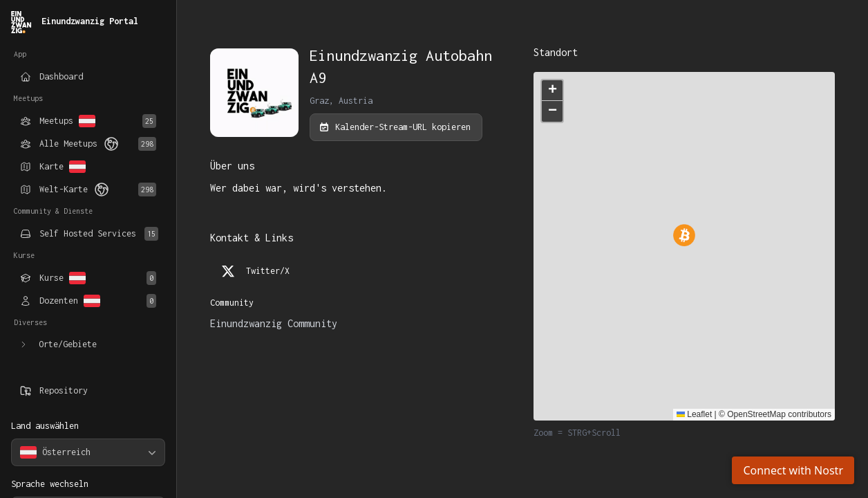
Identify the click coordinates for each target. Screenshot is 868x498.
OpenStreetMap (756, 414)
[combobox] (88, 452)
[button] (552, 91)
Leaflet (694, 414)
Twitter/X (255, 271)
